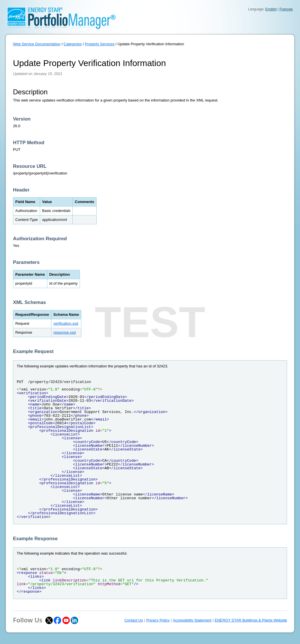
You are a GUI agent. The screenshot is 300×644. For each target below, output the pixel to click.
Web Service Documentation (37, 44)
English (271, 9)
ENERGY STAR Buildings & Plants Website (251, 620)
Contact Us (134, 620)
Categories (73, 44)
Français (286, 9)
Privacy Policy (158, 620)
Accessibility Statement (192, 620)
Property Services (100, 44)
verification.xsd (66, 323)
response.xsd (64, 332)
